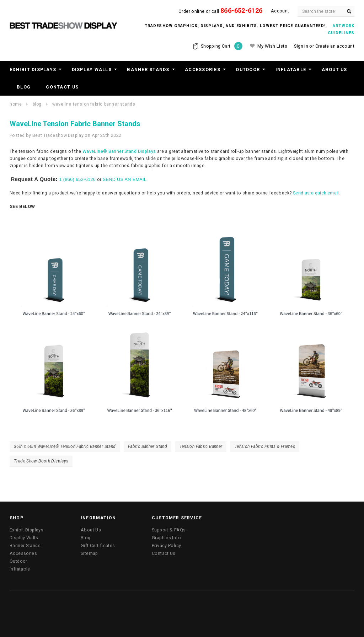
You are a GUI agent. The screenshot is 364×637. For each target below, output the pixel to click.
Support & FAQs (169, 530)
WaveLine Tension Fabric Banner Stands (94, 104)
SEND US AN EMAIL (125, 180)
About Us (334, 69)
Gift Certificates (98, 545)
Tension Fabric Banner (201, 446)
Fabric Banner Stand (148, 446)
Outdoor (248, 69)
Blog (24, 87)
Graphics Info (166, 538)
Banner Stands (148, 69)
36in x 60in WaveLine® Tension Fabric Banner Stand (65, 446)
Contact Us (62, 87)
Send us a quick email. (317, 193)
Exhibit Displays (33, 69)
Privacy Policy (166, 545)
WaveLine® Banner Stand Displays (119, 151)
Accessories (203, 69)
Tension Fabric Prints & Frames (265, 446)
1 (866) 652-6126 (78, 180)
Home (16, 104)
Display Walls (92, 69)
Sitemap (89, 553)
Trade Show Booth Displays (41, 461)
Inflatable (291, 69)
